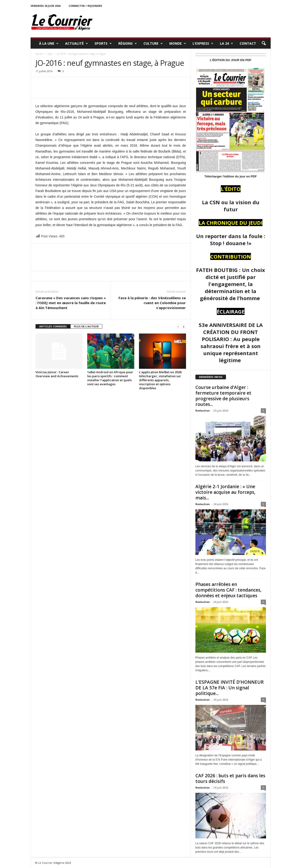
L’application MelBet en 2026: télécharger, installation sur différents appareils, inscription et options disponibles (160, 380)
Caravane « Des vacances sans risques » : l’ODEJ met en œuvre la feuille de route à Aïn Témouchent (71, 303)
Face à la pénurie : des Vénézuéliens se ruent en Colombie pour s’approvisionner (152, 303)
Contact (248, 43)
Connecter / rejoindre (85, 6)
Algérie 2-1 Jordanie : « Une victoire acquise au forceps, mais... (225, 492)
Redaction (203, 410)
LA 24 (226, 43)
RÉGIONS (128, 43)
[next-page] (184, 327)
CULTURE (153, 43)
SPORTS (103, 43)
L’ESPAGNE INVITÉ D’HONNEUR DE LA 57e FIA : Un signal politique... (230, 688)
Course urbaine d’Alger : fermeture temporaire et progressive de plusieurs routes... (223, 396)
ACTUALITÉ (77, 43)
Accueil (39, 54)
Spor (50, 54)
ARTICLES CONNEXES (53, 326)
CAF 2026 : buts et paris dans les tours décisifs (230, 778)
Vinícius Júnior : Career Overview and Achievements (57, 374)
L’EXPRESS (203, 43)
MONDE (178, 43)
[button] (264, 43)
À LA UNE (49, 43)
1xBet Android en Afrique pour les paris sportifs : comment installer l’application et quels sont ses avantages (110, 378)
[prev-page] (178, 327)
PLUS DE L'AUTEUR (86, 326)
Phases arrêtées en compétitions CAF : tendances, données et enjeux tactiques (228, 590)
